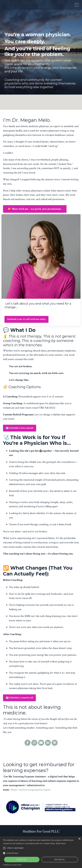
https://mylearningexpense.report (31, 790)
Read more (61, 843)
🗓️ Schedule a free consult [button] (20, 428)
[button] (41, 853)
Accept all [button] (22, 859)
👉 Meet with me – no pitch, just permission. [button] (35, 209)
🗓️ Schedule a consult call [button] (19, 698)
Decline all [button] (60, 859)
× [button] (79, 839)
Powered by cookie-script (12, 865)
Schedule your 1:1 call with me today (26, 319)
